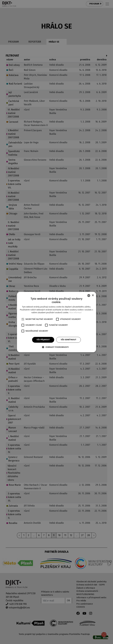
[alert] (56, 322)
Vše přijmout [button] (43, 340)
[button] (57, 347)
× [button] (93, 295)
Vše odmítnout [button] (68, 340)
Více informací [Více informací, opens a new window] (76, 313)
